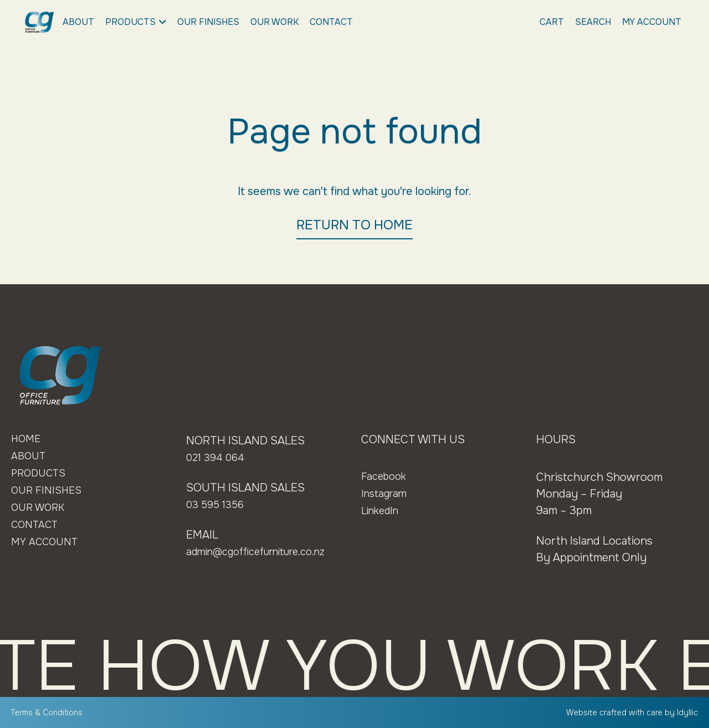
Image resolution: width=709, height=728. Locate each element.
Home (27, 440)
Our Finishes (208, 22)
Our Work (274, 22)
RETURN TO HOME (354, 225)
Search (593, 22)
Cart (552, 22)
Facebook (386, 476)
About (78, 22)
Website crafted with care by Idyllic (626, 712)
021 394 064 (218, 457)
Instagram (386, 493)
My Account (652, 22)
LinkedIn (383, 511)
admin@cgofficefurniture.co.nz (266, 552)
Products (136, 22)
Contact (331, 22)
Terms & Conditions (51, 712)
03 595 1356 (218, 504)
